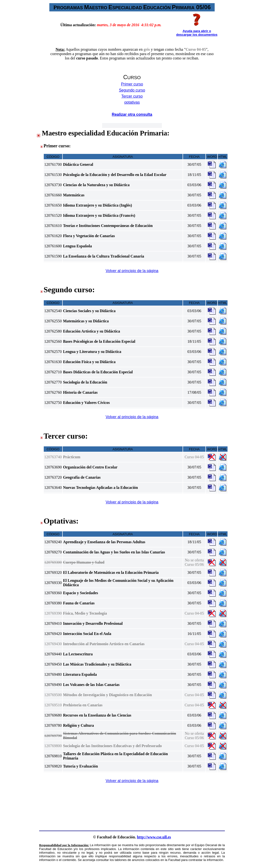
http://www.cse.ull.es (154, 837)
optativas (132, 102)
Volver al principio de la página (132, 271)
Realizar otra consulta (132, 114)
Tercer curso (132, 96)
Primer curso (132, 84)
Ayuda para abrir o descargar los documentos (197, 33)
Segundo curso (132, 90)
